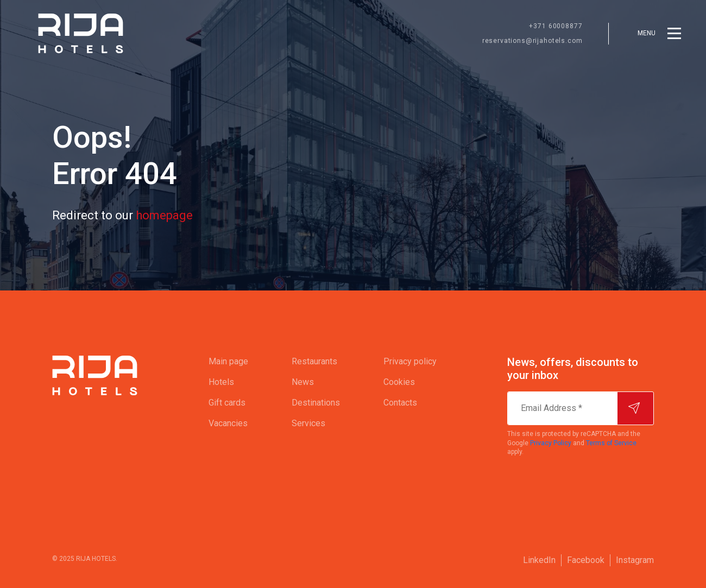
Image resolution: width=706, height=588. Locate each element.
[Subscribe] (635, 408)
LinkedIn (539, 560)
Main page (228, 361)
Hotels (221, 382)
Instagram (635, 560)
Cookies (399, 382)
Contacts (400, 403)
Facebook (586, 560)
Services (308, 423)
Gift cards (227, 403)
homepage (164, 215)
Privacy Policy (551, 443)
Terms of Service (611, 443)
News (303, 382)
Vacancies (228, 423)
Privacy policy (410, 361)
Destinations (316, 403)
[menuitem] (228, 362)
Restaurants (314, 361)
